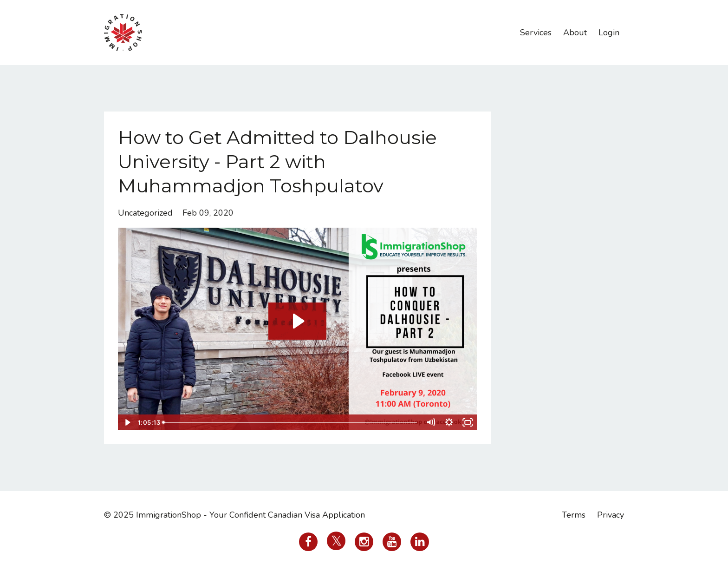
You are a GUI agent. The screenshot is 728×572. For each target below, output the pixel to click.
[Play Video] (127, 422)
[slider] (291, 422)
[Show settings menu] (449, 422)
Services (536, 33)
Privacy (611, 515)
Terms (574, 515)
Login (609, 33)
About (575, 33)
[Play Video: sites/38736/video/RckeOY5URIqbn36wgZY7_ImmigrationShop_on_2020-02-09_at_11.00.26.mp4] (297, 321)
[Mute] (431, 422)
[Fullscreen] (468, 422)
